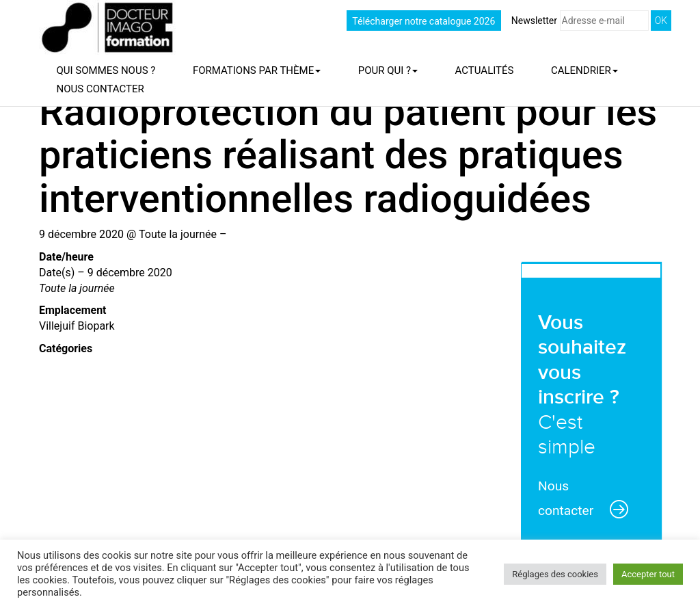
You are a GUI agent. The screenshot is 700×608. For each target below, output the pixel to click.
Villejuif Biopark (77, 326)
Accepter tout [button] (648, 574)
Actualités (485, 70)
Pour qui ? (388, 70)
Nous (100, 89)
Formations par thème (257, 70)
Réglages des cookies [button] (555, 574)
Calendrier (584, 70)
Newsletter (580, 21)
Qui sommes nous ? (106, 70)
